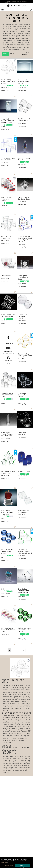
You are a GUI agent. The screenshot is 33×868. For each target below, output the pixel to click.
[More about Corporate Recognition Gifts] (16, 716)
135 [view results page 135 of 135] (20, 650)
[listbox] (26, 55)
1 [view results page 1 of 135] (9, 650)
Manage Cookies (9, 865)
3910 (8, 54)
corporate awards (8, 49)
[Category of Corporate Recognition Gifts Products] (16, 35)
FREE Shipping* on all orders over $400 (17, 2)
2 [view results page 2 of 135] (13, 650)
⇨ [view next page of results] (24, 650)
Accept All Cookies (23, 866)
